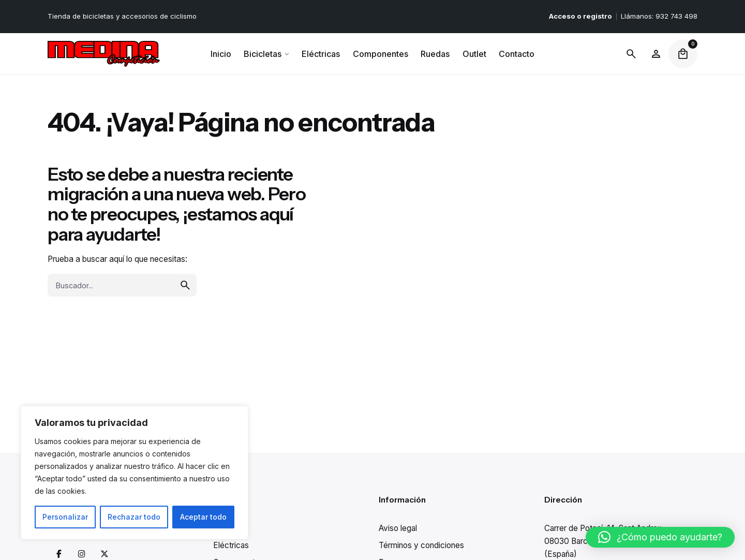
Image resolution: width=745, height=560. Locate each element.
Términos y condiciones (421, 545)
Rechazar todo (134, 517)
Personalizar (65, 517)
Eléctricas (231, 545)
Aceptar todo (203, 517)
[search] (185, 326)
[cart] (683, 54)
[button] (660, 537)
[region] (135, 473)
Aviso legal (398, 528)
